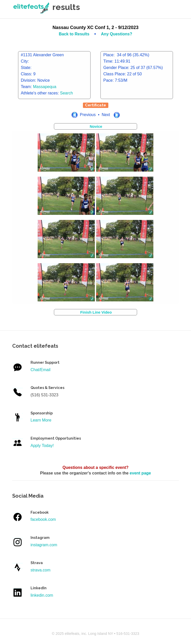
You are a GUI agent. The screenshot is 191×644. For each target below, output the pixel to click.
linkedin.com (42, 595)
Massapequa (45, 87)
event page (140, 473)
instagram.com (44, 545)
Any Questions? (117, 34)
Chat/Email (40, 370)
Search (67, 93)
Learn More (41, 420)
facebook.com (43, 519)
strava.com (40, 570)
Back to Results (75, 34)
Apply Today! (42, 446)
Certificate (96, 105)
